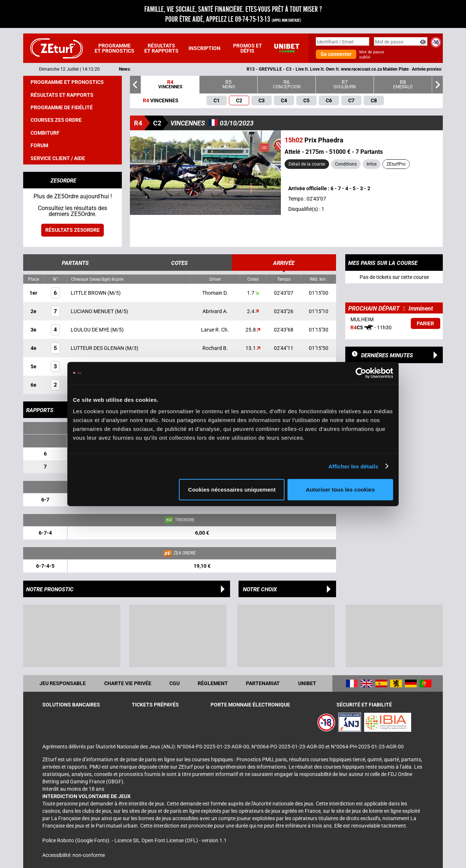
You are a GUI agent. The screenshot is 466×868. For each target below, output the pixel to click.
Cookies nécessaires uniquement (232, 490)
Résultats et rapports (161, 48)
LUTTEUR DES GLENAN (98, 348)
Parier (425, 323)
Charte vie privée (128, 683)
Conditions (346, 164)
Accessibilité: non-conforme (74, 855)
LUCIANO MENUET (93, 311)
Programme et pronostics (114, 48)
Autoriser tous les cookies (340, 490)
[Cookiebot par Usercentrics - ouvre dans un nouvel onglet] (361, 373)
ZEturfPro (396, 164)
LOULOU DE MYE (91, 330)
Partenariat (263, 683)
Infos (372, 164)
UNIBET (307, 683)
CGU (174, 683)
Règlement (213, 683)
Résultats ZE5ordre (73, 230)
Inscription (204, 48)
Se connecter (336, 54)
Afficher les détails (353, 466)
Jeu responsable (63, 683)
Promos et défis (248, 48)
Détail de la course (307, 164)
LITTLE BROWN (89, 293)
